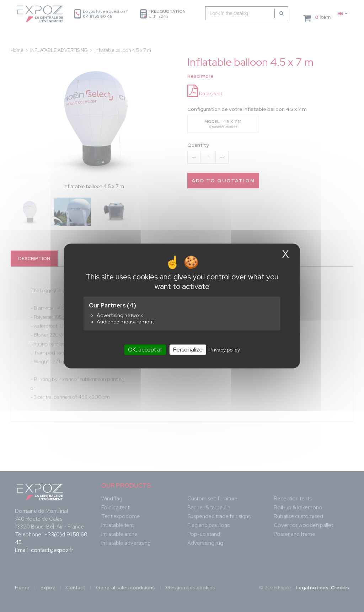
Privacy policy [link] (225, 350)
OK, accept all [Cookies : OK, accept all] (145, 350)
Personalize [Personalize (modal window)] (188, 350)
